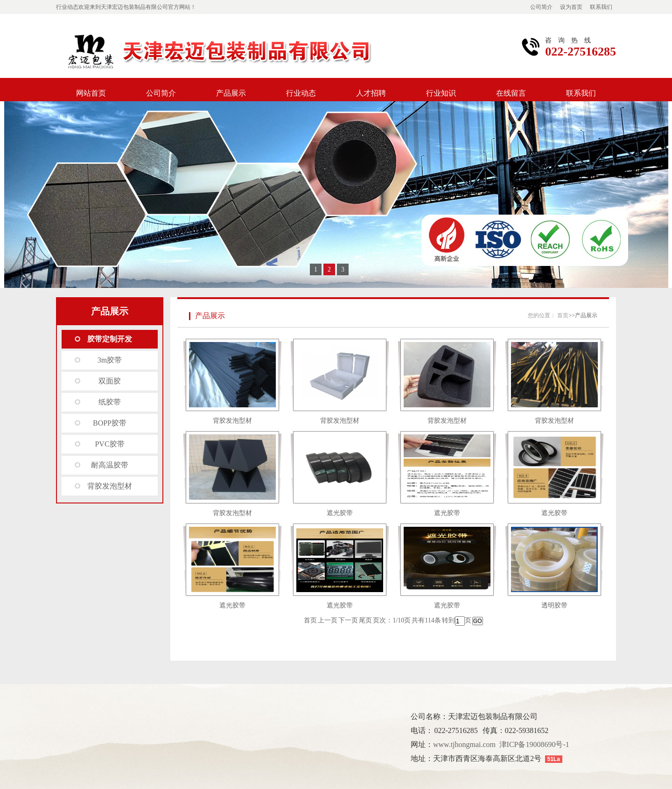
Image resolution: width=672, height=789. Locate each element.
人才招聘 (371, 93)
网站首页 (91, 93)
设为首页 (571, 7)
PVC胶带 (109, 444)
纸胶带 (110, 402)
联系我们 (601, 7)
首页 (563, 315)
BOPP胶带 (110, 423)
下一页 (348, 620)
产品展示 (231, 93)
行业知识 (441, 93)
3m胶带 (110, 360)
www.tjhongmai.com (464, 744)
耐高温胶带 (110, 465)
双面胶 (110, 381)
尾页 (365, 620)
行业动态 (301, 93)
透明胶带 (554, 605)
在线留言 (511, 93)
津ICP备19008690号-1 (534, 744)
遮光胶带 (340, 513)
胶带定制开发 (110, 339)
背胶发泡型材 (110, 486)
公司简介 (541, 7)
